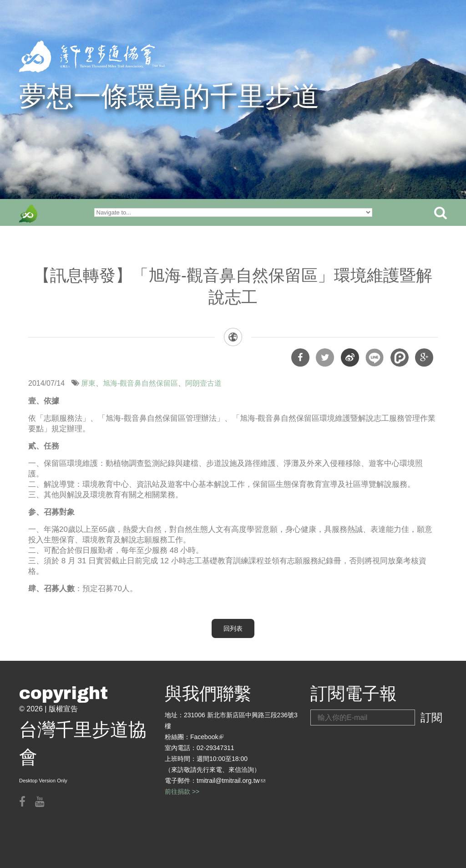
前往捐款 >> (182, 791)
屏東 (88, 383)
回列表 (233, 628)
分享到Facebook (300, 357)
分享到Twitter (325, 357)
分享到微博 (350, 357)
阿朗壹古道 (203, 383)
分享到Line (375, 357)
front (28, 214)
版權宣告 (63, 709)
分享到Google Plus (424, 357)
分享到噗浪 (400, 357)
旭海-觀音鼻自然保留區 (140, 383)
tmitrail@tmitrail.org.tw (231, 781)
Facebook (207, 737)
